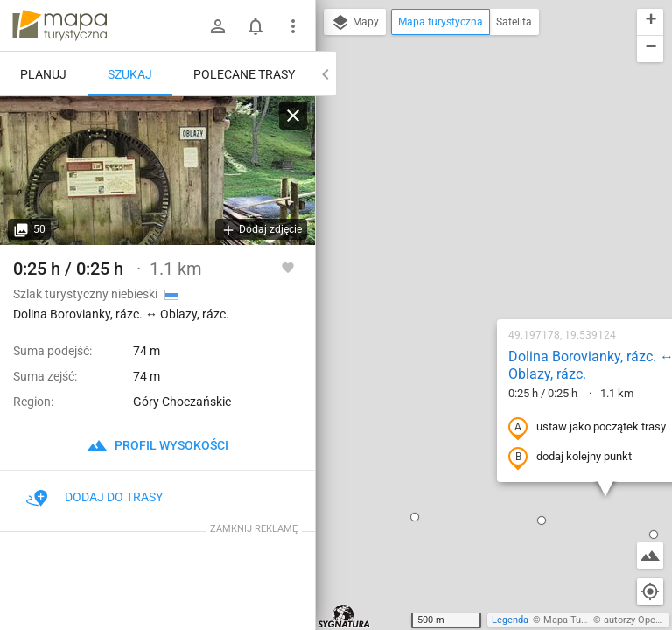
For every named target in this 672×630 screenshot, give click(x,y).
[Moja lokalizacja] (650, 591)
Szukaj (130, 74)
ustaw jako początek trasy (473, 238)
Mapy (355, 23)
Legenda (510, 620)
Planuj (43, 74)
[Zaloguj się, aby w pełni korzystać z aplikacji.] (288, 267)
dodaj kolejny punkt (456, 268)
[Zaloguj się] (218, 26)
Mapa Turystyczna (583, 620)
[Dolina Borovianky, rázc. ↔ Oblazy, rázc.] (157, 171)
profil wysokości (157, 445)
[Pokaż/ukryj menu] (293, 26)
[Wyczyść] (293, 115)
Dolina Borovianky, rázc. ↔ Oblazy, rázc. (477, 176)
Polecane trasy (244, 74)
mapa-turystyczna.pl (59, 25)
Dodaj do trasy (94, 497)
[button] (428, 331)
